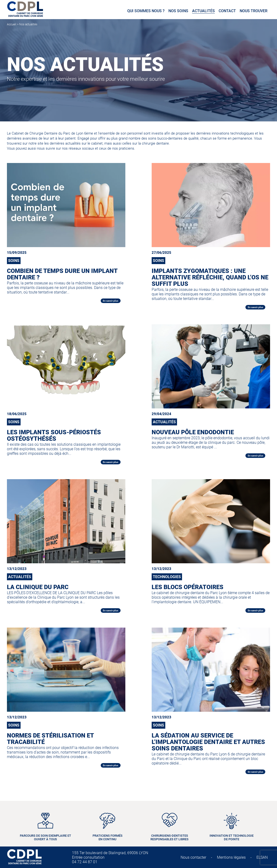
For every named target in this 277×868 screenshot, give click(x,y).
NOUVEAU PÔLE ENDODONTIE (193, 432)
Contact (227, 11)
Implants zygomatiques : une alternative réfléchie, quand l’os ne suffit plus (210, 277)
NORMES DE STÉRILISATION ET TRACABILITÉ (50, 739)
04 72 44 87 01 (85, 862)
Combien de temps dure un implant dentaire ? (62, 274)
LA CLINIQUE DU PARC (38, 587)
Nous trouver (254, 11)
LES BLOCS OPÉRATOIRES (188, 587)
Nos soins (178, 11)
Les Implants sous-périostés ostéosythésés (54, 435)
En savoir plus (111, 301)
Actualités (203, 11)
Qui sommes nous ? (146, 11)
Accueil (12, 24)
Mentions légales (231, 857)
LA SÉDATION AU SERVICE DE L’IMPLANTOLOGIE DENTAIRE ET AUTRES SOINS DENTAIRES (208, 742)
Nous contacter (193, 857)
